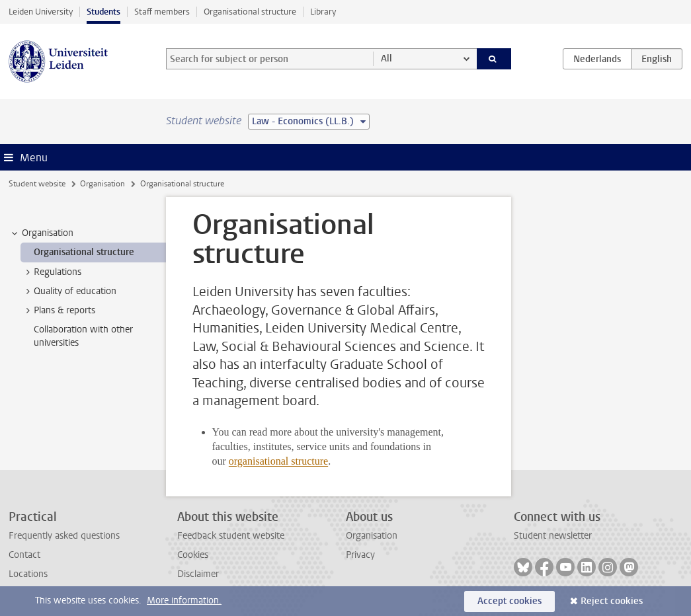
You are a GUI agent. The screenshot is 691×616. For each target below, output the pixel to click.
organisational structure (278, 461)
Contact (24, 555)
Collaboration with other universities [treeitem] (83, 336)
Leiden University (41, 12)
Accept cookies (509, 601)
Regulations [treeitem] (51, 272)
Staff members (162, 12)
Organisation (102, 184)
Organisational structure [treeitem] (84, 252)
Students (103, 12)
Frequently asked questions (64, 536)
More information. (184, 600)
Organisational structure (250, 12)
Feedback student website (231, 536)
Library (323, 12)
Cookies (193, 555)
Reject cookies (612, 601)
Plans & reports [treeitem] (58, 311)
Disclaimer (198, 574)
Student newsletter (553, 536)
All (386, 58)
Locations (28, 574)
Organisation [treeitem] (41, 233)
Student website (37, 184)
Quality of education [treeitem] (69, 291)
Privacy (360, 555)
